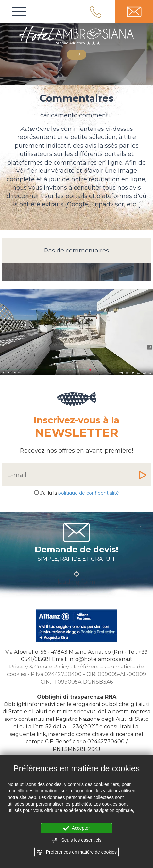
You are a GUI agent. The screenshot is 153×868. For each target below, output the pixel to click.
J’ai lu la (79, 493)
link (41, 734)
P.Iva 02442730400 (56, 674)
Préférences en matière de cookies (76, 852)
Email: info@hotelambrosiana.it (92, 659)
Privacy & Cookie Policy (39, 667)
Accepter (76, 828)
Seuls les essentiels (77, 840)
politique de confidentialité (89, 493)
